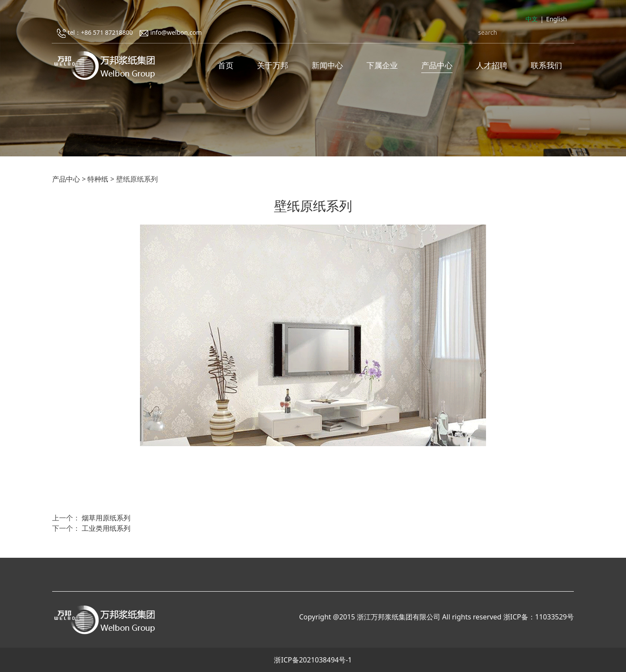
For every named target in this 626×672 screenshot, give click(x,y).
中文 (532, 19)
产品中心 (437, 65)
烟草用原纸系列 (106, 518)
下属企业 (382, 65)
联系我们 (546, 65)
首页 (226, 65)
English (556, 19)
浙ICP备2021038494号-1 (313, 660)
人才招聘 (492, 65)
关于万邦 (273, 65)
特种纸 (98, 179)
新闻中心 (327, 65)
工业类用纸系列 (106, 528)
